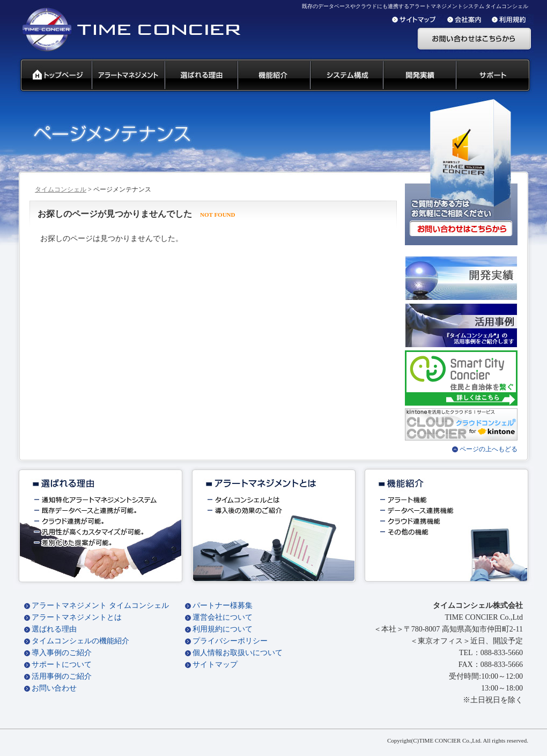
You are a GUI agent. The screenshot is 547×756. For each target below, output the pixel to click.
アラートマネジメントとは (77, 617)
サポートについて (62, 665)
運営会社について (223, 617)
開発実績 (419, 76)
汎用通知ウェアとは (128, 76)
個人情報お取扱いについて (238, 653)
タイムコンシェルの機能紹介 (80, 641)
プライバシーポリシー (230, 641)
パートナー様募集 (223, 605)
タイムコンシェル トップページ (52, 76)
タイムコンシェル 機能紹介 (273, 76)
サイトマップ (215, 665)
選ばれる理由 (54, 629)
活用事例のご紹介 (62, 676)
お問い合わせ (54, 688)
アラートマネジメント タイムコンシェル (100, 605)
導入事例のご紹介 (62, 653)
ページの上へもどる (489, 449)
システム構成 (346, 76)
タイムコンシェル (61, 189)
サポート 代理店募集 (495, 76)
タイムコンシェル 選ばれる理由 (201, 76)
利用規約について (223, 629)
